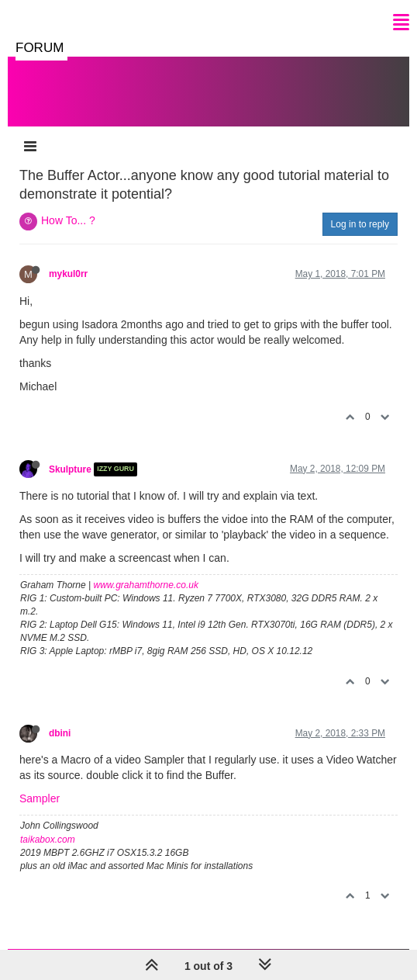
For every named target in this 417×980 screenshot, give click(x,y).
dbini (60, 733)
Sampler (40, 798)
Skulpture (70, 469)
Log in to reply (360, 224)
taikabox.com (48, 840)
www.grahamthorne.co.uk (146, 585)
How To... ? (68, 220)
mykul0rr (68, 274)
